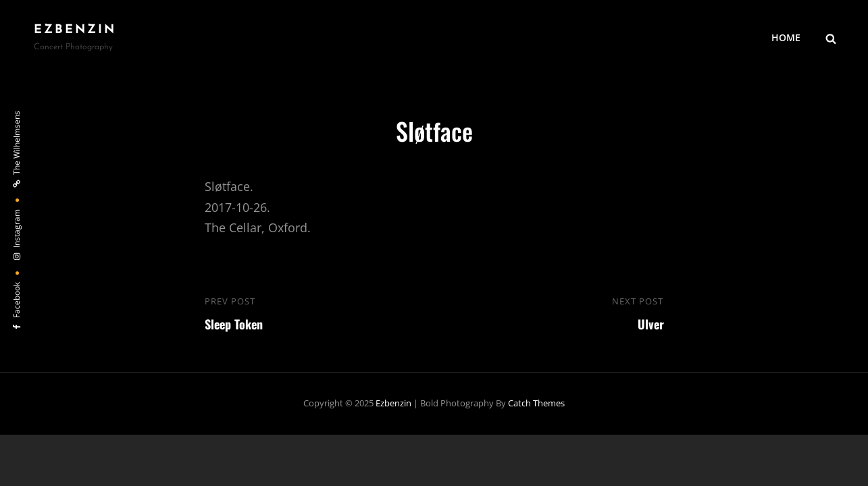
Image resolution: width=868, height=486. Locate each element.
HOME (786, 37)
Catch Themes (536, 403)
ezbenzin (75, 30)
